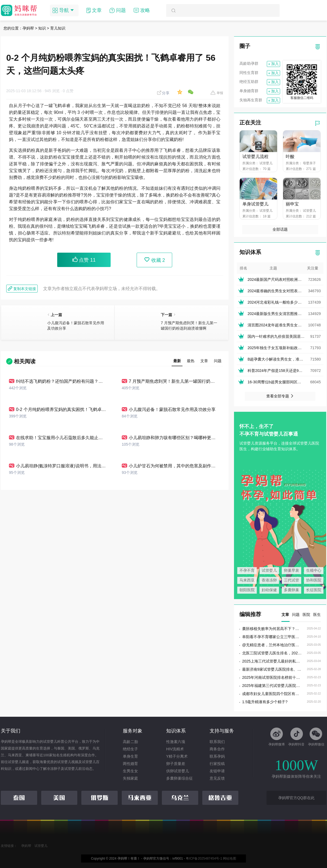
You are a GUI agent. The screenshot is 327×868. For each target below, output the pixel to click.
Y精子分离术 (177, 756)
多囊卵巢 (291, 590)
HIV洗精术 (175, 749)
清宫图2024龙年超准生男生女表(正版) (280, 325)
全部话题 (280, 229)
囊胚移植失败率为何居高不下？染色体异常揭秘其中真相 (272, 629)
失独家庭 (130, 778)
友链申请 (217, 771)
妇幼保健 (269, 590)
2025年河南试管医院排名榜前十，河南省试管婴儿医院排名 (272, 677)
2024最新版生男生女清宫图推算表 (276, 314)
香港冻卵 (269, 580)
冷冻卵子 (54, 769)
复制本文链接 (22, 289)
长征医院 (314, 590)
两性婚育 (130, 764)
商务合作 (217, 749)
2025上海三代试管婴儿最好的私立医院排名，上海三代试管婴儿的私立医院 (272, 661)
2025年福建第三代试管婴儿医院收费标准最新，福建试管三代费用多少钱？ (272, 686)
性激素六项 (176, 742)
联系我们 (217, 742)
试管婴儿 (269, 570)
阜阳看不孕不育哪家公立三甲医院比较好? (272, 637)
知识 (42, 28)
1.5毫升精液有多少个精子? (265, 702)
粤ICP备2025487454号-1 (204, 859)
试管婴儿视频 (68, 762)
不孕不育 (247, 570)
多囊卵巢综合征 (179, 778)
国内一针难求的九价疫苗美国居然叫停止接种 (286, 336)
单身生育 (130, 756)
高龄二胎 (130, 742)
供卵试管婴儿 (178, 771)
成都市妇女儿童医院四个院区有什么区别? (272, 694)
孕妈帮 (28, 28)
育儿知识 (58, 28)
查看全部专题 (280, 396)
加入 (273, 64)
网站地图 (229, 859)
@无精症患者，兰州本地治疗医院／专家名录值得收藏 (272, 645)
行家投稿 (217, 764)
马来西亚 (247, 580)
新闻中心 (33, 769)
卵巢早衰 (291, 570)
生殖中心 (314, 570)
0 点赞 (68, 91)
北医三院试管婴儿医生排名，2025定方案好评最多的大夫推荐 (272, 653)
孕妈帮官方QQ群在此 (296, 798)
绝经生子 (130, 749)
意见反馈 (217, 778)
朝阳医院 (247, 590)
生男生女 (130, 771)
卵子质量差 (176, 764)
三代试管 (291, 580)
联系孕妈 (217, 756)
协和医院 (314, 580)
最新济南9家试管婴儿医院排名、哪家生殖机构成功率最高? (272, 669)
